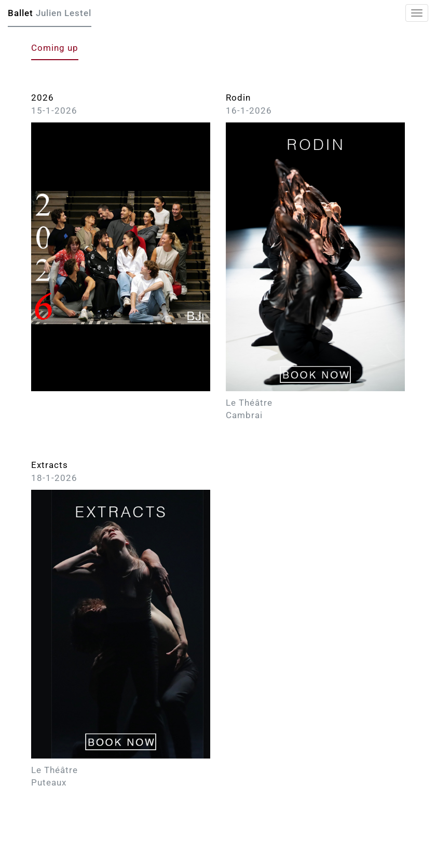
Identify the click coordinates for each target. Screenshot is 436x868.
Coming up (55, 48)
